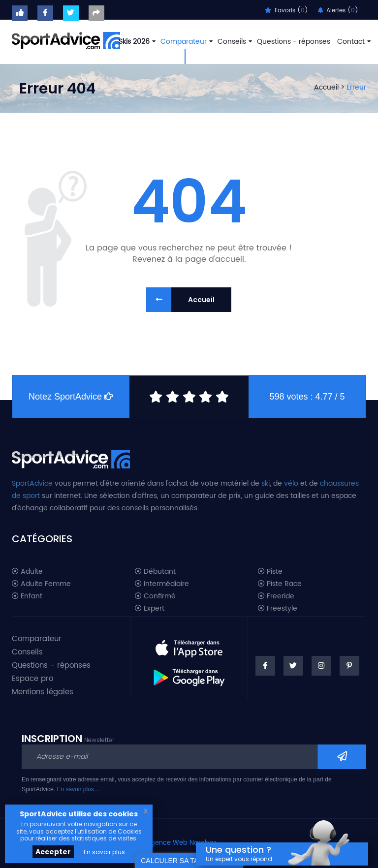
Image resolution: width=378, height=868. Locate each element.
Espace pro (32, 679)
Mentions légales (43, 692)
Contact (353, 42)
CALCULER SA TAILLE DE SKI (189, 861)
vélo (291, 483)
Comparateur (186, 42)
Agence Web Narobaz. (182, 843)
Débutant (155, 572)
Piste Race (280, 584)
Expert (150, 609)
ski (266, 483)
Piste (270, 572)
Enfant (27, 596)
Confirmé (155, 596)
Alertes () (338, 11)
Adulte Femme (41, 584)
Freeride (276, 596)
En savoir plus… (78, 789)
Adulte (27, 572)
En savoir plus (104, 852)
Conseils (234, 42)
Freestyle (278, 609)
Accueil (326, 87)
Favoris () (286, 11)
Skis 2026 (136, 42)
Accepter (53, 852)
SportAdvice (32, 483)
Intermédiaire (162, 584)
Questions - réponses (294, 42)
